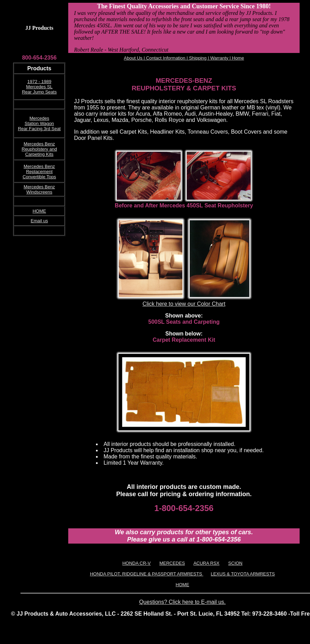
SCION (235, 563)
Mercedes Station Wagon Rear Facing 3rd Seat (39, 123)
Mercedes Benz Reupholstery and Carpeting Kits (39, 149)
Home (237, 58)
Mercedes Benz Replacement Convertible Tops (39, 172)
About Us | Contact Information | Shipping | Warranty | (178, 58)
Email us (39, 221)
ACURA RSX (206, 563)
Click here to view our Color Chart (184, 304)
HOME (39, 211)
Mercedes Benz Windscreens (39, 189)
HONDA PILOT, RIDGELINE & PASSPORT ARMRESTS (147, 574)
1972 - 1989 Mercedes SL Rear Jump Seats (39, 87)
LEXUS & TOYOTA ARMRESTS (243, 574)
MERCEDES (172, 563)
